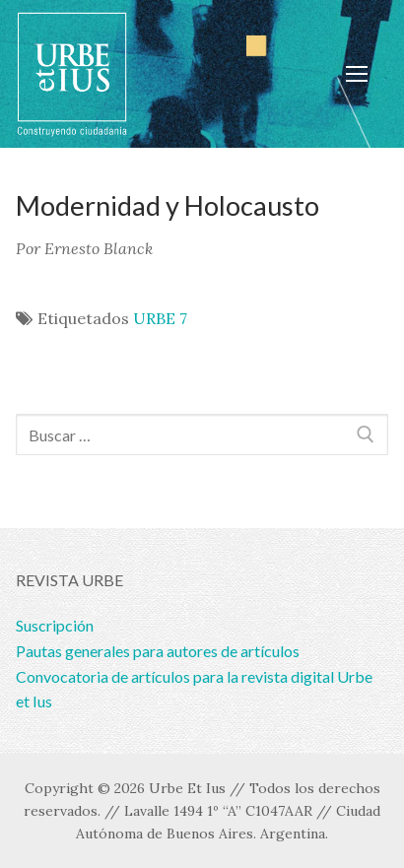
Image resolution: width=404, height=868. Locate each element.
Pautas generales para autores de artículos (158, 651)
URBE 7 (160, 318)
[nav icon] (357, 74)
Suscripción (55, 625)
